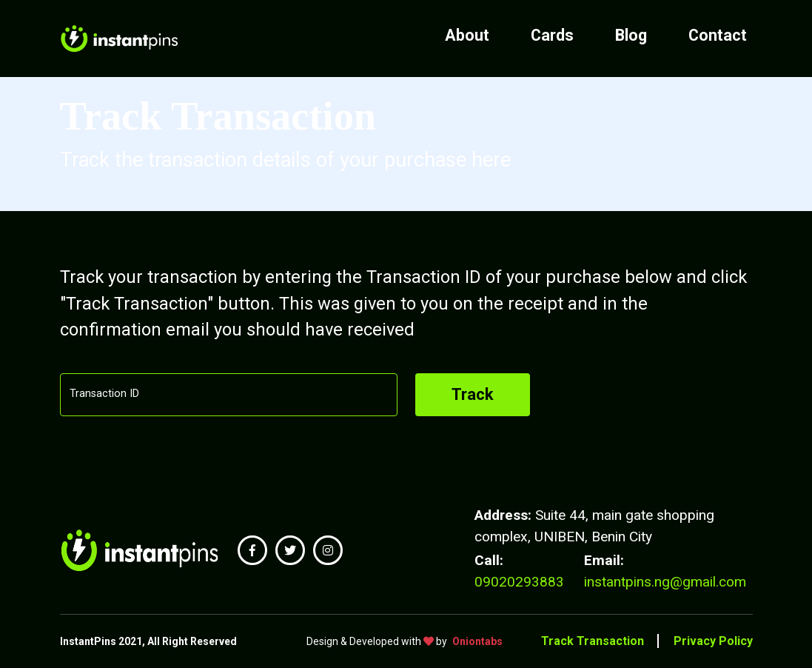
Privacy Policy (713, 641)
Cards (552, 35)
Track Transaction (593, 641)
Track (473, 394)
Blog (631, 35)
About (467, 35)
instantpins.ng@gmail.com (665, 582)
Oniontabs (477, 641)
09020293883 (519, 582)
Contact (718, 35)
